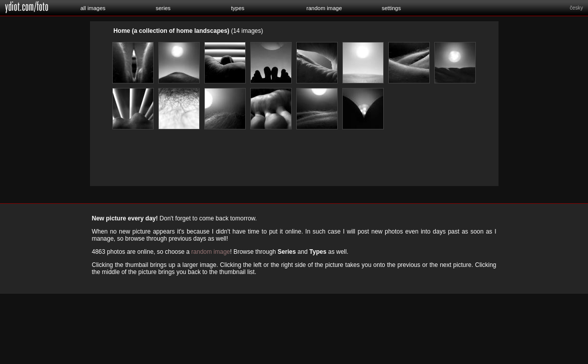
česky (576, 8)
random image (324, 8)
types (238, 8)
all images (93, 8)
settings (391, 8)
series (163, 8)
